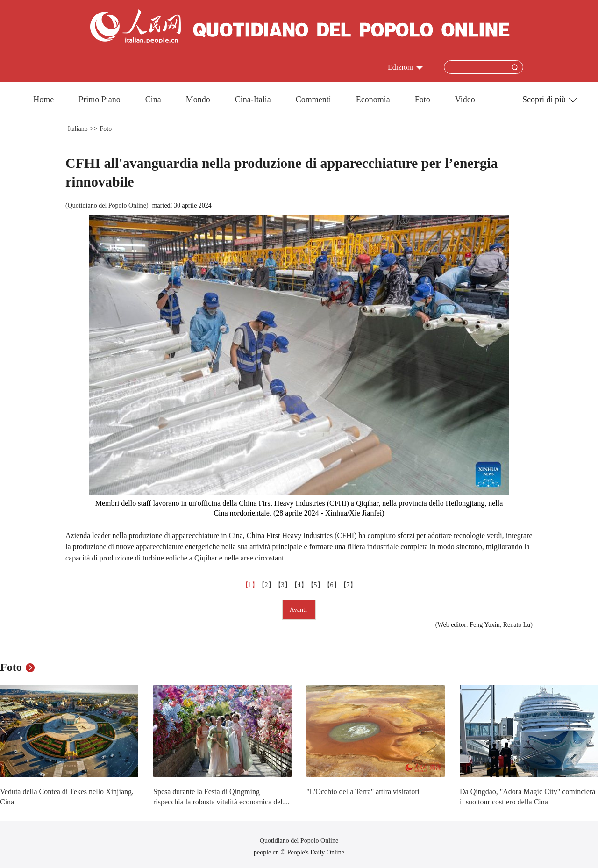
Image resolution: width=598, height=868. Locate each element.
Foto (423, 100)
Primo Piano (100, 100)
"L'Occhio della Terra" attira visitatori (363, 792)
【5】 (316, 585)
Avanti (299, 610)
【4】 (299, 585)
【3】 (283, 585)
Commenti (313, 100)
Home (43, 100)
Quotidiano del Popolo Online (107, 205)
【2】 (267, 585)
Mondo (198, 100)
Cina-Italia (253, 100)
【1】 (250, 585)
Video (465, 100)
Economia (373, 100)
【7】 (348, 585)
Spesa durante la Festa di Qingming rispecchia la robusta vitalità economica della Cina (221, 802)
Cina (153, 100)
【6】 (332, 585)
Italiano (78, 129)
